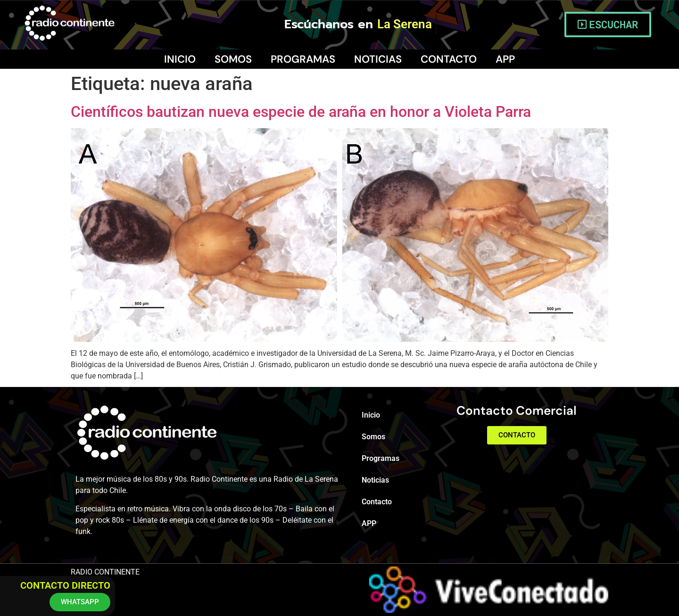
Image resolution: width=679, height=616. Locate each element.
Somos (233, 59)
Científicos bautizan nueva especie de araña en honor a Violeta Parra (301, 112)
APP (505, 59)
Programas (303, 59)
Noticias (378, 59)
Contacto (449, 59)
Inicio (180, 59)
